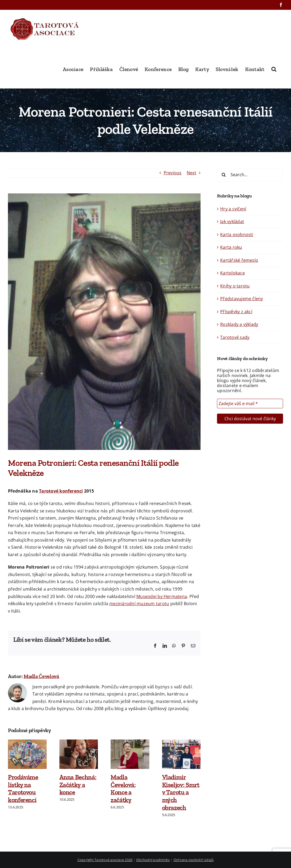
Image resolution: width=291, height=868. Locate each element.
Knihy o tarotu (235, 286)
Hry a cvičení (233, 209)
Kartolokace (233, 273)
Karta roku (231, 247)
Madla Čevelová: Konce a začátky (123, 788)
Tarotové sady (235, 337)
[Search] (224, 175)
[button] (274, 69)
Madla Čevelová (41, 676)
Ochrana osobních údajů (194, 860)
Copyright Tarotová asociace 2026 (105, 860)
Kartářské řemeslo (239, 260)
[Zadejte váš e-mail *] (250, 404)
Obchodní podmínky (153, 860)
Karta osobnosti (237, 234)
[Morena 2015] (104, 322)
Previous (173, 173)
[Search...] (250, 175)
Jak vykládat (232, 222)
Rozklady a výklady (239, 324)
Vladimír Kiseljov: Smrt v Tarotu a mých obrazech (181, 792)
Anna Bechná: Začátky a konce (78, 785)
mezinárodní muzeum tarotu (139, 604)
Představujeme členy (242, 299)
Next (192, 173)
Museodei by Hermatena (162, 596)
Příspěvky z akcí (236, 312)
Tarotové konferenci (61, 491)
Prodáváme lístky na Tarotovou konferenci (23, 788)
